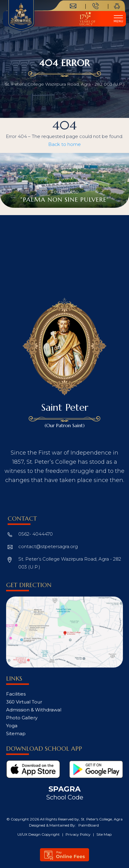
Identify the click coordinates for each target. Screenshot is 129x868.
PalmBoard (89, 825)
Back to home (64, 144)
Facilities (16, 694)
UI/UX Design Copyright (39, 834)
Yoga (12, 726)
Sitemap (16, 733)
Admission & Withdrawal (34, 710)
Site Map (104, 834)
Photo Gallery (22, 718)
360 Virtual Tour (24, 702)
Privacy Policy (79, 834)
